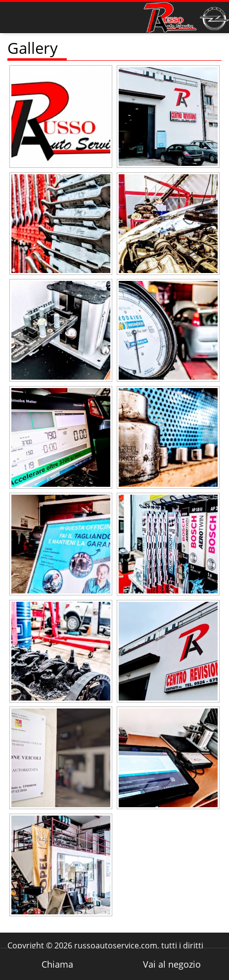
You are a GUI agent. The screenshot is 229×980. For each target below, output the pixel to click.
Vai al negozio (172, 964)
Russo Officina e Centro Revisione (186, 17)
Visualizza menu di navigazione (15, 17)
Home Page (30, 14)
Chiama (57, 964)
